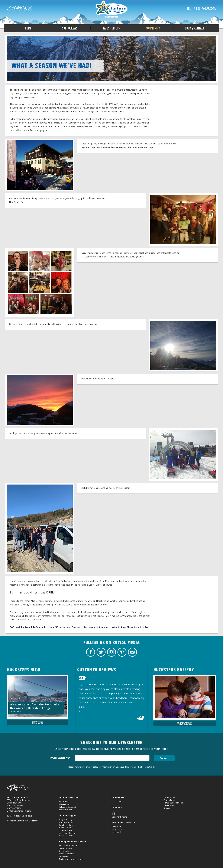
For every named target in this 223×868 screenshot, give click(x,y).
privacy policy (92, 767)
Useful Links (64, 851)
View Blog (38, 722)
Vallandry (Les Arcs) (67, 807)
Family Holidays (66, 825)
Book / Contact (195, 28)
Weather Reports (66, 854)
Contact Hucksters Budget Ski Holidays (30, 8)
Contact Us (116, 827)
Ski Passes (63, 856)
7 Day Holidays (66, 830)
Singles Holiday (66, 820)
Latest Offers (111, 28)
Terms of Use (169, 797)
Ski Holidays (70, 28)
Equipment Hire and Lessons (71, 859)
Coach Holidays (66, 836)
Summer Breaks (66, 828)
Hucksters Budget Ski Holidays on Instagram (20, 8)
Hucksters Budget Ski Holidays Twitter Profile (14, 8)
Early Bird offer (63, 581)
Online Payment (170, 806)
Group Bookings (66, 822)
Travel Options (65, 848)
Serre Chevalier (66, 810)
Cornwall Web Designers (27, 821)
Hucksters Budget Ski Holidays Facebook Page (9, 8)
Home (28, 28)
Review (167, 808)
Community (153, 28)
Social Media (117, 832)
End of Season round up (112, 9)
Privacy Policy (169, 800)
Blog (113, 811)
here (48, 130)
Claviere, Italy (65, 804)
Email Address (59, 758)
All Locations (65, 802)
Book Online (117, 829)
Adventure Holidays (68, 833)
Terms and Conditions (173, 803)
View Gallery (185, 723)
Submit (164, 758)
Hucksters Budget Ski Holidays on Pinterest (25, 8)
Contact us (77, 627)
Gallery (114, 814)
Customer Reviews (119, 817)
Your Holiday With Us (68, 846)
